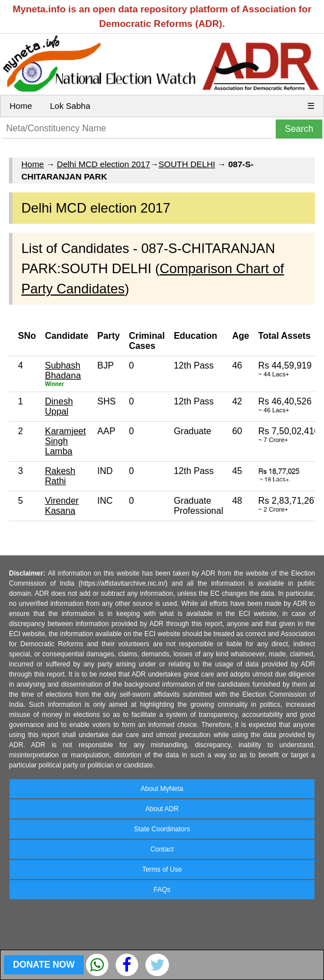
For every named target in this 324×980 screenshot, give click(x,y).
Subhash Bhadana (63, 371)
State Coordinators (162, 829)
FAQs (162, 890)
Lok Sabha (70, 106)
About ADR (162, 809)
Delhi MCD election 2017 (103, 164)
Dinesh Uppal (59, 406)
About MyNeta (162, 789)
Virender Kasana (62, 506)
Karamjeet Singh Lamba (65, 441)
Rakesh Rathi (60, 476)
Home (21, 106)
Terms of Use (162, 869)
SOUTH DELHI (187, 164)
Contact (162, 849)
